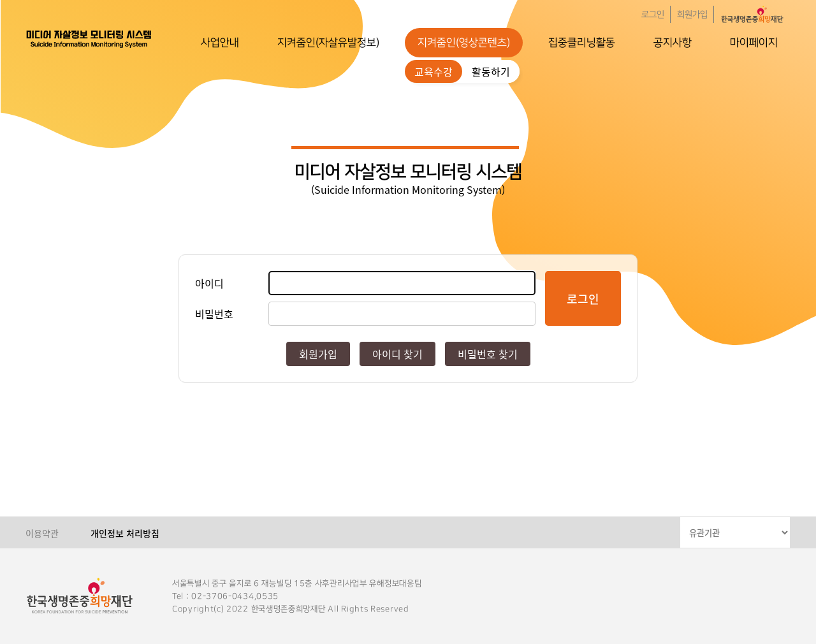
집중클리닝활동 (582, 43)
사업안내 (220, 43)
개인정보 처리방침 (125, 533)
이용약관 (42, 533)
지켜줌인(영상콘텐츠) (464, 43)
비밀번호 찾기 (488, 354)
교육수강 (433, 71)
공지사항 (673, 43)
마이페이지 (754, 43)
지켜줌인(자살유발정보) (328, 43)
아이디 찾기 (397, 354)
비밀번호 (214, 314)
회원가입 (692, 15)
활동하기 (491, 71)
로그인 (653, 15)
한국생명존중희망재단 (89, 38)
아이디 (209, 283)
